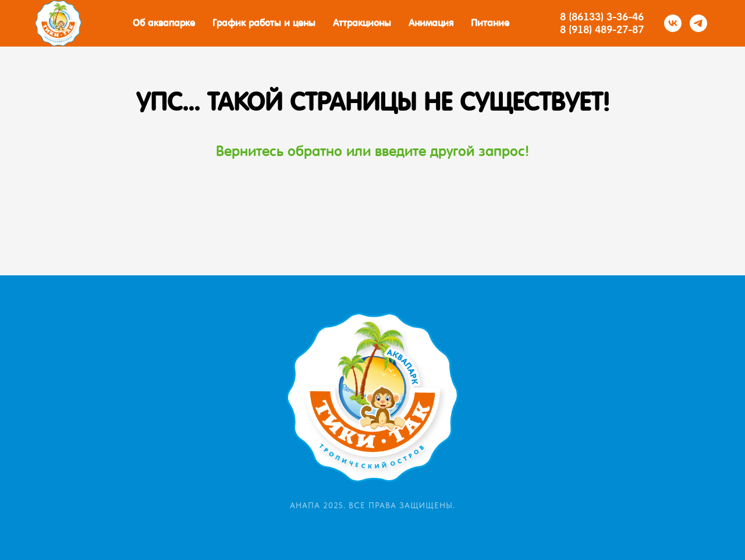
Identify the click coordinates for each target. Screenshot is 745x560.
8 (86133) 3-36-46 (602, 17)
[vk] (673, 23)
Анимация (431, 23)
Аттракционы (362, 23)
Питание (490, 23)
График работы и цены (264, 23)
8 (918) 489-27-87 (602, 29)
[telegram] (698, 23)
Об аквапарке (164, 23)
